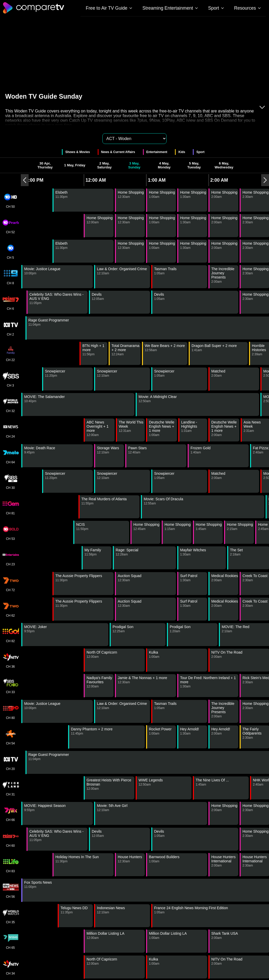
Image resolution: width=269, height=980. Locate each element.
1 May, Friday (75, 165)
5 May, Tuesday (194, 165)
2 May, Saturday (104, 165)
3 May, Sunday (134, 165)
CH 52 (10, 226)
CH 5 (10, 251)
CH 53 (10, 532)
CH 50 (10, 200)
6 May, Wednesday (224, 165)
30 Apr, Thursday (45, 165)
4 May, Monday (164, 165)
